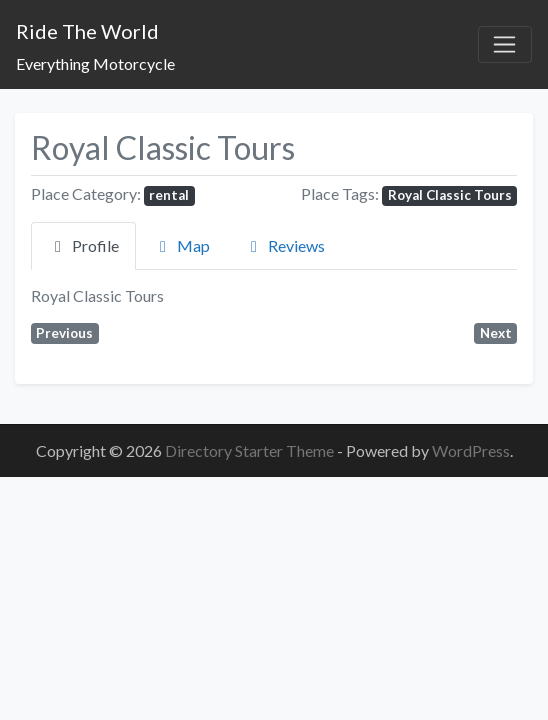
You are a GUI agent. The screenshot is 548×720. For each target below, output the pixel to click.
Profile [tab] (83, 245)
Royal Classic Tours (450, 195)
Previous (64, 333)
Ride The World (87, 31)
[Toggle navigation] (505, 45)
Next (496, 333)
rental (169, 195)
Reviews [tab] (284, 245)
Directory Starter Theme (251, 450)
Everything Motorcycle (95, 63)
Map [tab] (181, 245)
